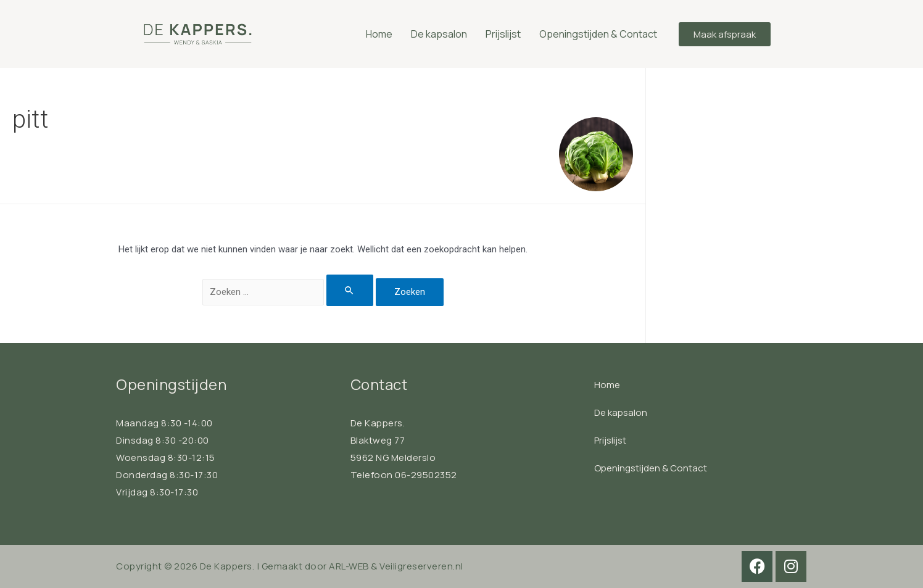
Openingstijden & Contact (598, 34)
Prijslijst (503, 34)
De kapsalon (439, 34)
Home (379, 34)
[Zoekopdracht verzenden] (350, 290)
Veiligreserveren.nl (421, 566)
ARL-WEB (349, 566)
